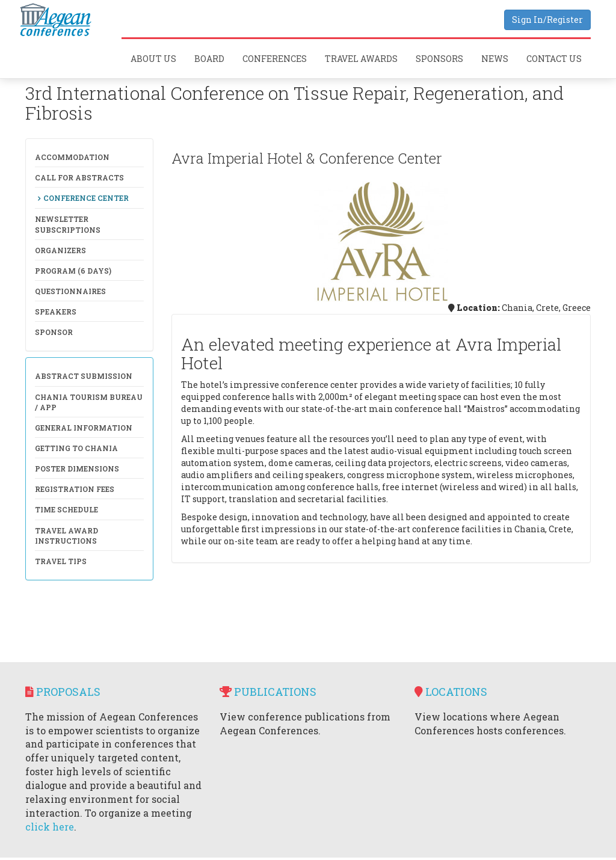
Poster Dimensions (77, 468)
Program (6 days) (73, 271)
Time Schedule (66, 509)
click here (50, 827)
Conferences (275, 59)
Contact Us (554, 59)
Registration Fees (75, 489)
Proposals (63, 692)
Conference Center (86, 198)
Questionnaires (70, 291)
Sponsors (439, 59)
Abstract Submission (84, 376)
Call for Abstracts (79, 177)
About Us (153, 59)
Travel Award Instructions (66, 536)
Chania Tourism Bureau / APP (89, 402)
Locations (451, 692)
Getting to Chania (76, 448)
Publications (268, 692)
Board (209, 59)
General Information (84, 428)
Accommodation (72, 157)
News (495, 59)
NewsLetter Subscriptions (68, 224)
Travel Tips (61, 561)
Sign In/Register (547, 20)
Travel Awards (361, 59)
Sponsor (54, 332)
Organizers (60, 250)
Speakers (56, 312)
